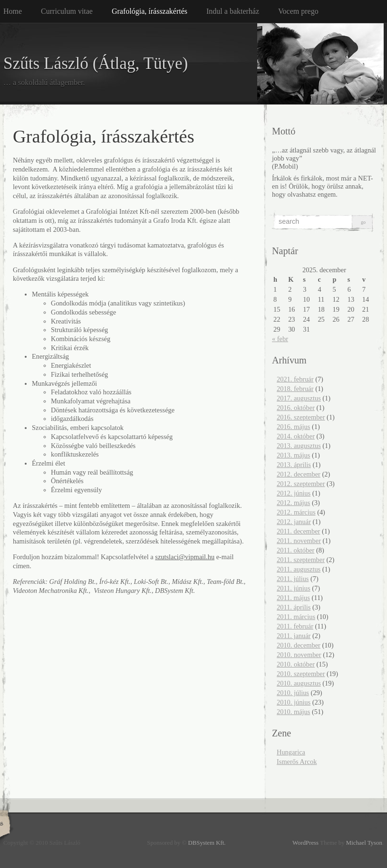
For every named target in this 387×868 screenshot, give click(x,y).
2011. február (295, 626)
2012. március (296, 512)
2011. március (296, 617)
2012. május (293, 503)
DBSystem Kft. (207, 843)
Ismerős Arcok (297, 762)
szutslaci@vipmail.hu (185, 557)
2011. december (298, 531)
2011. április (294, 607)
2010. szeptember (301, 674)
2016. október (296, 408)
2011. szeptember (301, 560)
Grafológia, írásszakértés (150, 11)
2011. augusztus (299, 569)
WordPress (305, 843)
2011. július (293, 579)
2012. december (299, 474)
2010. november (299, 655)
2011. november (299, 541)
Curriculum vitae (67, 11)
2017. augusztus (299, 398)
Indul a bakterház (233, 11)
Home (13, 11)
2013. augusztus (299, 446)
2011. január (294, 636)
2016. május (293, 427)
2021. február (295, 379)
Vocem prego (298, 11)
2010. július (293, 693)
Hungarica (291, 752)
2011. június (294, 588)
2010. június (294, 702)
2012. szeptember (301, 484)
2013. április (294, 465)
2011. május (293, 598)
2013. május (293, 455)
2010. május (293, 712)
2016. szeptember (301, 417)
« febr (280, 339)
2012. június (294, 493)
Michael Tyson (364, 843)
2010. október (296, 664)
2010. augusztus (299, 683)
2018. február (295, 389)
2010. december (299, 645)
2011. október (295, 550)
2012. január (294, 522)
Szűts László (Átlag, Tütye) (96, 63)
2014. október (296, 436)
